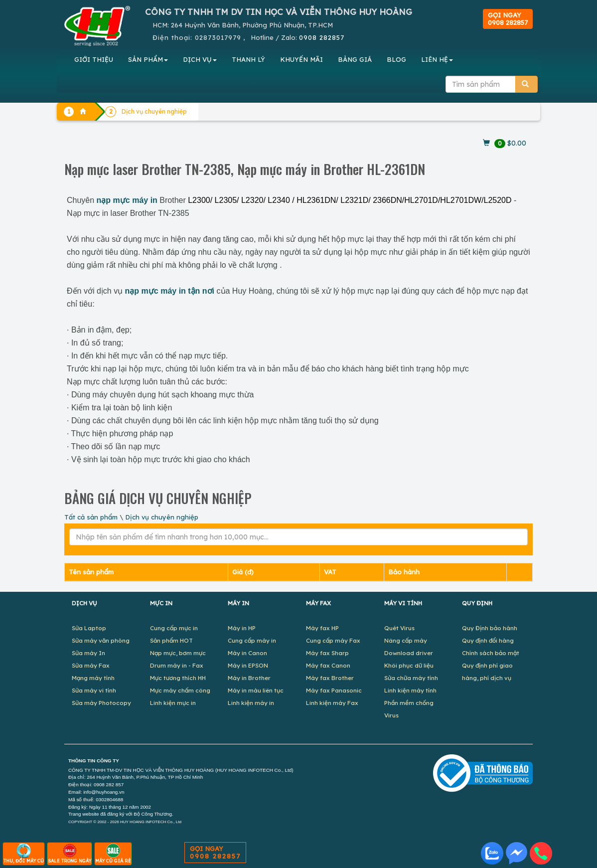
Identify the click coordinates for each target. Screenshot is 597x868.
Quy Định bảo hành (490, 628)
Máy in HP (242, 628)
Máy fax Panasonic (334, 690)
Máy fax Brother (330, 678)
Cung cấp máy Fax (333, 640)
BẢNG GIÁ (355, 59)
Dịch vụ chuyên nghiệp (162, 517)
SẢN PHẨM (148, 59)
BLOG (396, 59)
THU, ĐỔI (24, 853)
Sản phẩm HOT (171, 640)
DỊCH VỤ (200, 59)
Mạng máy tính (93, 678)
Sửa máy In (88, 653)
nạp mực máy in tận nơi (170, 291)
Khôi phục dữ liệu (409, 665)
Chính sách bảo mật (491, 653)
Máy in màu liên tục (256, 690)
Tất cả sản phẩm (91, 517)
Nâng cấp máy (406, 640)
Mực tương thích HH (178, 678)
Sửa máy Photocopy (101, 703)
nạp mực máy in (127, 200)
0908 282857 (322, 37)
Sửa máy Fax (91, 665)
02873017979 (218, 37)
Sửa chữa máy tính (411, 678)
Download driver (409, 653)
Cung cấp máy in (252, 640)
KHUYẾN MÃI (301, 59)
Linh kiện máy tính (410, 690)
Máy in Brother (249, 678)
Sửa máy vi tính (94, 690)
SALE (70, 853)
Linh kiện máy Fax (332, 703)
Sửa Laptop (89, 628)
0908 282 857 (109, 784)
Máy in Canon (247, 653)
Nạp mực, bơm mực (178, 653)
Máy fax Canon (328, 665)
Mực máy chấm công (180, 690)
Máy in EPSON (248, 665)
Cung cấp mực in (174, 628)
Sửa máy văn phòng (101, 640)
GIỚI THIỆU (94, 59)
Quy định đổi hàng (488, 640)
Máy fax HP (322, 628)
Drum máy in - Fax (177, 665)
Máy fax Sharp (327, 653)
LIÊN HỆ (437, 59)
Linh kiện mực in (173, 703)
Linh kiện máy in (251, 703)
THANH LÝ (248, 59)
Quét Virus (399, 628)
